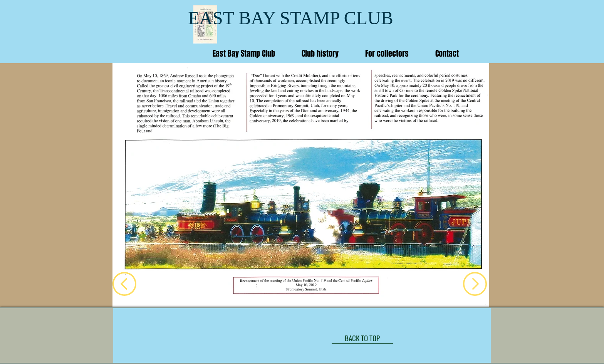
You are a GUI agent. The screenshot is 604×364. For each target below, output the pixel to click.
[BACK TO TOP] (362, 338)
